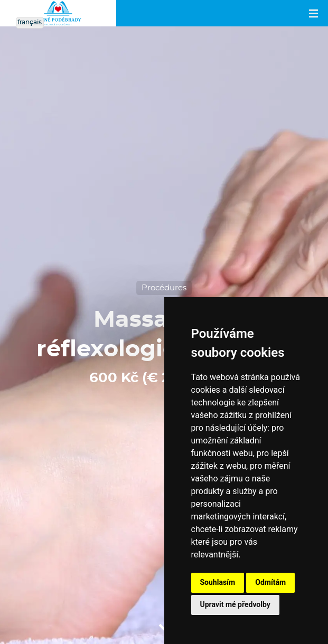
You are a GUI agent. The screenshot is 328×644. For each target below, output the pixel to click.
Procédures (164, 288)
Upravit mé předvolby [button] (235, 604)
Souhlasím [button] (218, 582)
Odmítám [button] (270, 582)
